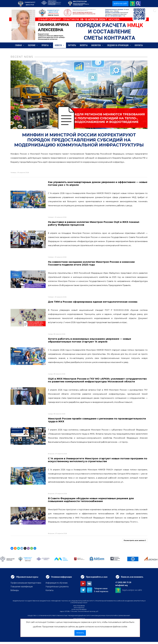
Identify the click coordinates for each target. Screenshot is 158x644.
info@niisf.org (121, 585)
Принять (80, 633)
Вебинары (15, 590)
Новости (60, 45)
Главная (20, 45)
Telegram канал (101, 588)
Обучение (33, 45)
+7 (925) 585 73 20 (123, 582)
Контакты (139, 45)
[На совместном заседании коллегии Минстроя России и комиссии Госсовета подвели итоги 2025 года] (28, 279)
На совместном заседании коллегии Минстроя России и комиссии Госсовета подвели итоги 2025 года (91, 263)
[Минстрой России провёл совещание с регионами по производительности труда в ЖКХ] (28, 436)
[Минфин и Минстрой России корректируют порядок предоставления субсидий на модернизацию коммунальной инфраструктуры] (79, 95)
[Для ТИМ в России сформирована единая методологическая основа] (28, 318)
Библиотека (97, 45)
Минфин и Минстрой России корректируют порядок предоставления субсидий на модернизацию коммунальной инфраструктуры (79, 140)
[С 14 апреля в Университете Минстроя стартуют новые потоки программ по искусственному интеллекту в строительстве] (28, 476)
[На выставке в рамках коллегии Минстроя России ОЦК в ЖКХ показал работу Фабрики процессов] (28, 239)
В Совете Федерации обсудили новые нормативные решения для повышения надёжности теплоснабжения (91, 500)
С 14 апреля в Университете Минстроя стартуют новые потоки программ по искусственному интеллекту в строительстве (98, 460)
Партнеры (72, 45)
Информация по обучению (57, 583)
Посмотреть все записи (135, 540)
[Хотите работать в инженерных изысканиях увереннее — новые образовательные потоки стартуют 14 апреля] (28, 356)
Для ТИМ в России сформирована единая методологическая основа (93, 302)
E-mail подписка (101, 591)
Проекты (46, 45)
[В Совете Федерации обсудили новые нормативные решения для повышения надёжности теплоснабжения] (28, 516)
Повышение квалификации (22, 587)
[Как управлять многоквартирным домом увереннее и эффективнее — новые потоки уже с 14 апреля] (28, 199)
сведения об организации (119, 45)
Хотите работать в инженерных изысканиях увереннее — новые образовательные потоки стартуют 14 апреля (90, 340)
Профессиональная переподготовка (26, 583)
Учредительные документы (57, 587)
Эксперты (84, 45)
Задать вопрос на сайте (132, 590)
